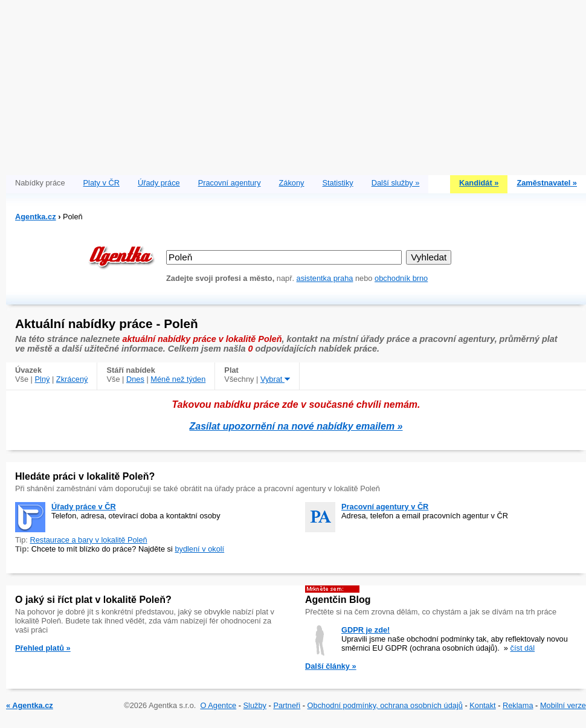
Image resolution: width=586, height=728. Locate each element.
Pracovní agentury (230, 183)
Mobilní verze (563, 705)
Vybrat (275, 379)
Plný (43, 379)
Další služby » (396, 183)
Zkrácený (72, 379)
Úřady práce (159, 183)
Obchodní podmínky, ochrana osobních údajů (385, 705)
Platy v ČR (101, 183)
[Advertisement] (296, 85)
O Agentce (218, 705)
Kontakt (482, 705)
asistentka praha (325, 278)
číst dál (523, 648)
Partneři (287, 705)
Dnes (135, 379)
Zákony (292, 183)
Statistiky (338, 183)
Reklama (518, 705)
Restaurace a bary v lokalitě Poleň (88, 540)
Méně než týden (178, 379)
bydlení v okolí (199, 549)
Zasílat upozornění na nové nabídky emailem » (296, 426)
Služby (255, 705)
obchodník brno (401, 278)
